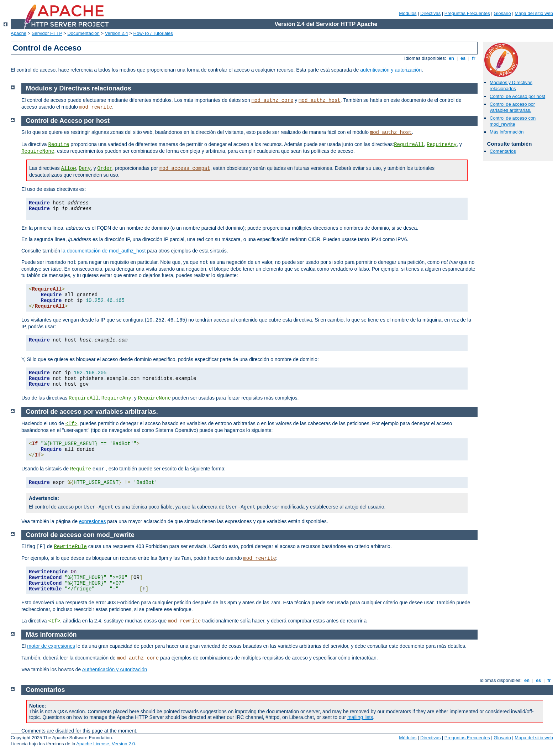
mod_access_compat (185, 168)
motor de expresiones (51, 646)
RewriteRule (70, 547)
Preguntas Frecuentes (467, 13)
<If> (72, 424)
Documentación (83, 33)
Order (105, 168)
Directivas (430, 13)
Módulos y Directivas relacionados (511, 85)
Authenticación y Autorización (114, 669)
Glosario (502, 13)
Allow (68, 168)
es (463, 58)
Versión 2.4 (117, 33)
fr (474, 58)
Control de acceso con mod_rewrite (513, 121)
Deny (85, 168)
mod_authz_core (273, 100)
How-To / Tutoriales (153, 33)
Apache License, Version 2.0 (106, 744)
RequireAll (409, 145)
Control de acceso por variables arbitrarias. (512, 107)
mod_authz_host (320, 100)
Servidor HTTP (47, 33)
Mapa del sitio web (534, 13)
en (451, 58)
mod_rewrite (96, 107)
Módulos (408, 13)
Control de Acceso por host (517, 96)
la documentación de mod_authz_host (104, 251)
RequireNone (38, 151)
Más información (507, 132)
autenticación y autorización (391, 70)
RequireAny (442, 145)
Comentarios (503, 151)
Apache (19, 33)
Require (59, 145)
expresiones (93, 521)
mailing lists (360, 717)
